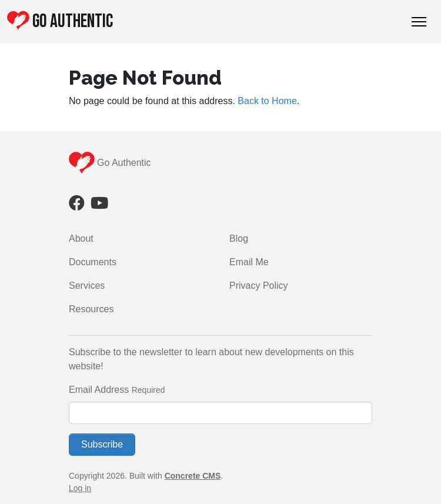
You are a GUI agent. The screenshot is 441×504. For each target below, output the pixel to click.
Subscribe (102, 444)
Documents (93, 262)
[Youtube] (99, 206)
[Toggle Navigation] (419, 22)
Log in (80, 488)
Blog (239, 238)
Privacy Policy (259, 286)
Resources (91, 309)
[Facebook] (77, 206)
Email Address (99, 390)
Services (87, 286)
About (81, 238)
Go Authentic (60, 21)
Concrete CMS (193, 476)
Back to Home (267, 101)
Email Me (249, 262)
